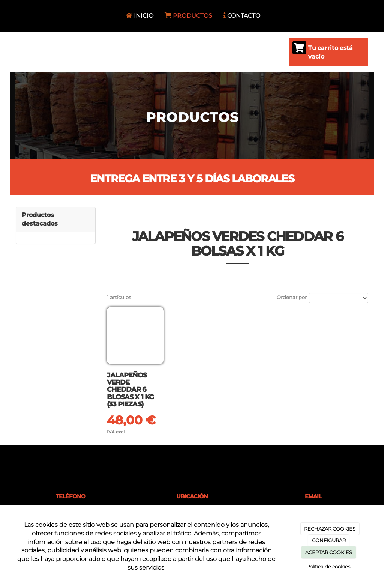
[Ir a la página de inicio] (14, 16)
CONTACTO (242, 16)
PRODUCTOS (188, 16)
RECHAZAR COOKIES (330, 529)
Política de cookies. (329, 567)
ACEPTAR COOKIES (329, 552)
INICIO (139, 16)
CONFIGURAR (329, 540)
